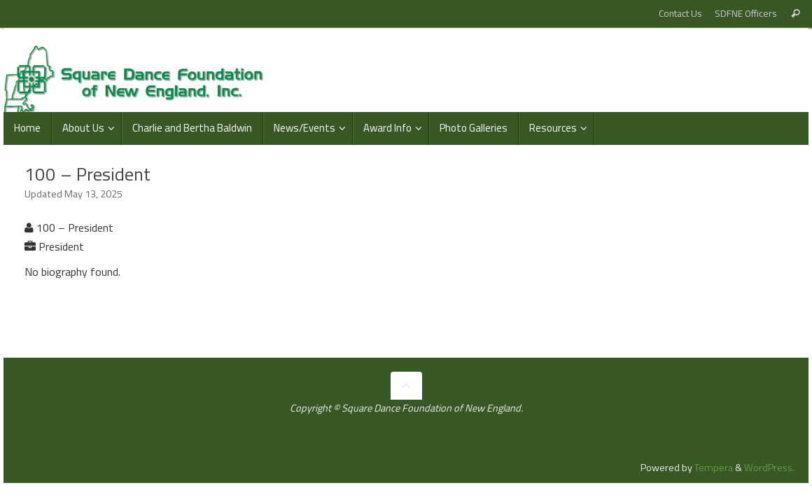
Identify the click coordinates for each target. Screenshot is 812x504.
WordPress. (769, 468)
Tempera (714, 468)
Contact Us (680, 13)
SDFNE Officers (746, 13)
